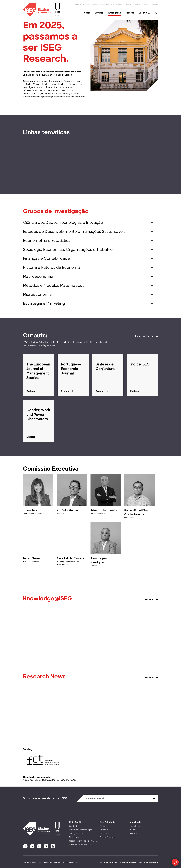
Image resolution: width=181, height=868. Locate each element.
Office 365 (104, 834)
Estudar (99, 13)
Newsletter (104, 5)
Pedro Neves (32, 558)
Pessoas (130, 13)
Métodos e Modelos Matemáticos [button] (54, 286)
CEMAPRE (40, 780)
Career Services (107, 837)
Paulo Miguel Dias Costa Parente (136, 512)
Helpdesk (138, 5)
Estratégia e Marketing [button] (44, 303)
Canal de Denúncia (128, 862)
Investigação (114, 13)
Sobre (87, 13)
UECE (73, 780)
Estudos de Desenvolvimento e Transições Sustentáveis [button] (74, 232)
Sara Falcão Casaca (71, 558)
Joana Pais (30, 510)
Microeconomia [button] (37, 295)
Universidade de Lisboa (80, 845)
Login (146, 5)
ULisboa (78, 5)
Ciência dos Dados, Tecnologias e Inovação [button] (63, 223)
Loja (112, 5)
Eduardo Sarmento (104, 510)
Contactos (129, 5)
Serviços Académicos (79, 834)
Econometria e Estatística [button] (47, 241)
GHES (56, 780)
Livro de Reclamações (108, 862)
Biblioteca (74, 837)
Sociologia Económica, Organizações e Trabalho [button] (68, 250)
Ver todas (150, 599)
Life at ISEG (145, 13)
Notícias (86, 5)
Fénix (102, 826)
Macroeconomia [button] (38, 277)
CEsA (49, 780)
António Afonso (67, 510)
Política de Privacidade (149, 862)
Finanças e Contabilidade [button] (46, 258)
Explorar (31, 391)
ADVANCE (28, 780)
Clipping (95, 5)
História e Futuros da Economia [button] (52, 267)
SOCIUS (65, 780)
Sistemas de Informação (81, 830)
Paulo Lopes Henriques (99, 560)
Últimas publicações (144, 336)
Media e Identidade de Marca (83, 841)
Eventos (119, 5)
